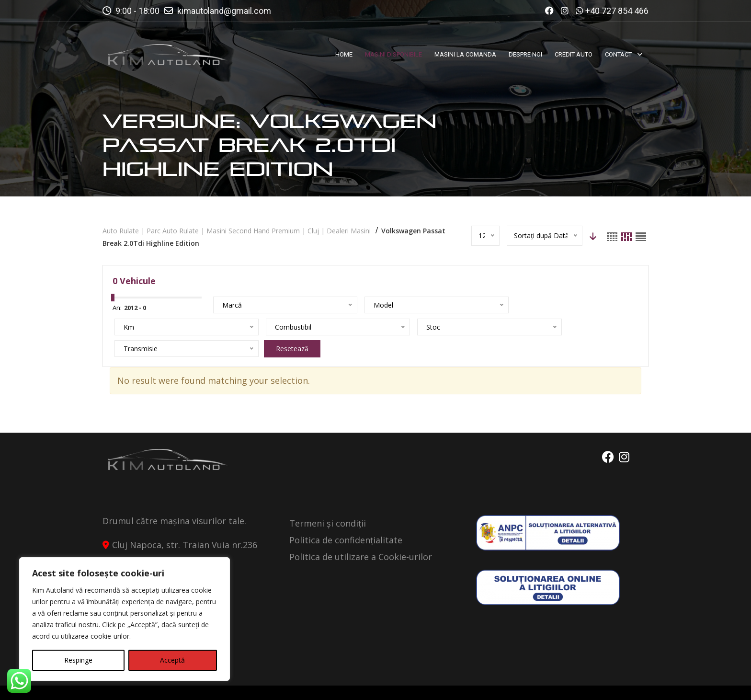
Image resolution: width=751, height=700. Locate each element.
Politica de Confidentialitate (549, 684)
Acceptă (172, 660)
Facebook (604, 436)
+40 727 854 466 (617, 11)
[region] (125, 619)
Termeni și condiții (328, 502)
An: (117, 308)
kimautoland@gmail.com (224, 11)
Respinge (78, 660)
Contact (630, 684)
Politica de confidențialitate (346, 518)
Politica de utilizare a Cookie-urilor (361, 535)
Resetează (316, 327)
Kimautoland (201, 684)
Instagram (624, 436)
